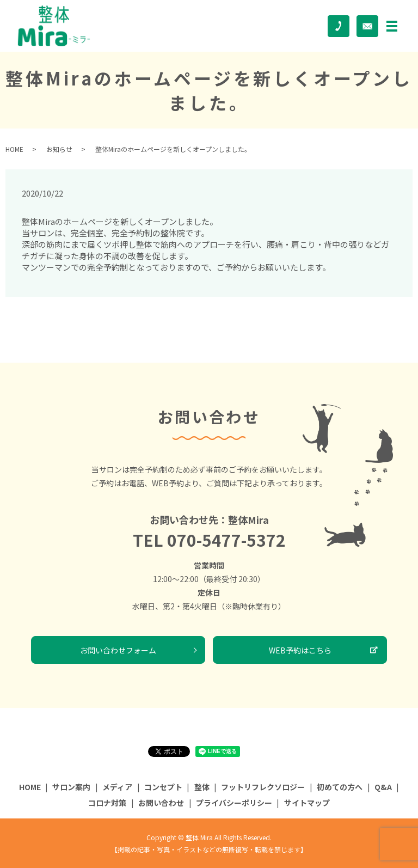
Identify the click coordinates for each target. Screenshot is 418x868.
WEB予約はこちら (300, 650)
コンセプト (163, 787)
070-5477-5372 (226, 540)
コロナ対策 (107, 803)
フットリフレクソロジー (263, 787)
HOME (14, 149)
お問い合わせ (161, 803)
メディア (117, 787)
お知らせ (59, 149)
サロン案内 (71, 787)
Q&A (383, 787)
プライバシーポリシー (234, 803)
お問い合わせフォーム (118, 650)
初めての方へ (340, 787)
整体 (202, 787)
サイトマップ (307, 803)
